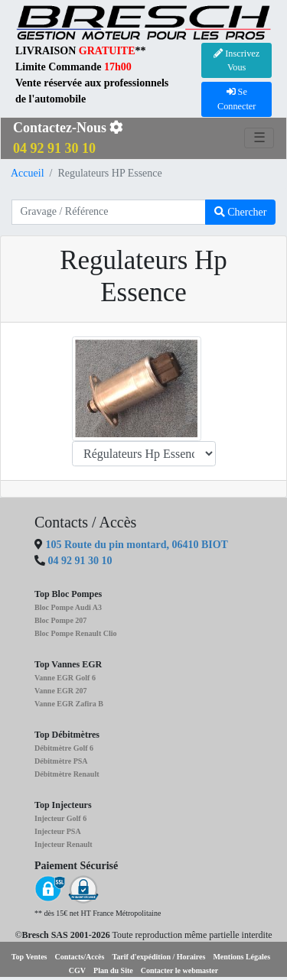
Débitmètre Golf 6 (64, 748)
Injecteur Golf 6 (60, 818)
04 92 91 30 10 (80, 561)
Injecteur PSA (58, 831)
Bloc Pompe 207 (60, 620)
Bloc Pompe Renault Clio (76, 633)
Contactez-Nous (68, 138)
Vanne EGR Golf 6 (65, 678)
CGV (77, 970)
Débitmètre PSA (61, 761)
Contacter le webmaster (179, 970)
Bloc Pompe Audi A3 (68, 607)
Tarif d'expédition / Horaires (158, 957)
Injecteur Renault (64, 844)
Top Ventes (29, 957)
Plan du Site (113, 970)
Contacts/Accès (79, 957)
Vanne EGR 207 (61, 691)
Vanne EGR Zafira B (69, 704)
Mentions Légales (241, 957)
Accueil (28, 173)
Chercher (241, 212)
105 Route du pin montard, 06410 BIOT (135, 545)
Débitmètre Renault (67, 774)
